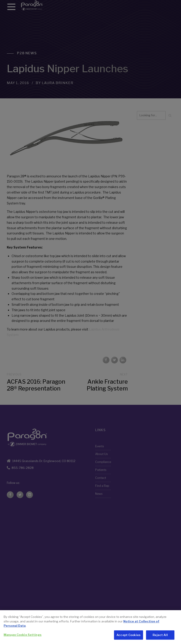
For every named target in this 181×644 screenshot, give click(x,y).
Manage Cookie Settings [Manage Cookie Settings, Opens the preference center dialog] (23, 638)
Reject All (160, 638)
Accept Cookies (129, 638)
